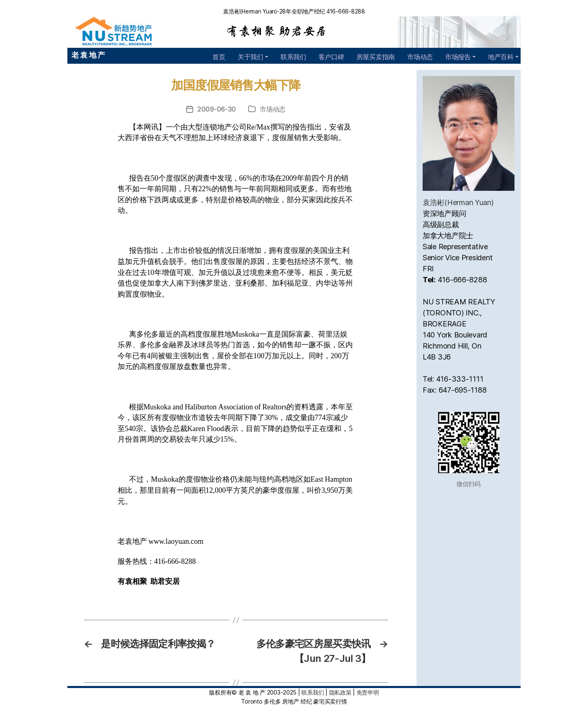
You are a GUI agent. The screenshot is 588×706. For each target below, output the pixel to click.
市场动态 (420, 57)
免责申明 (368, 692)
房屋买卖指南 (376, 57)
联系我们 (293, 57)
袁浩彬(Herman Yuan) (458, 202)
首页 (219, 57)
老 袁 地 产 (88, 55)
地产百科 (501, 57)
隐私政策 (340, 692)
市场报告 (458, 57)
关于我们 (251, 57)
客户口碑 (331, 57)
